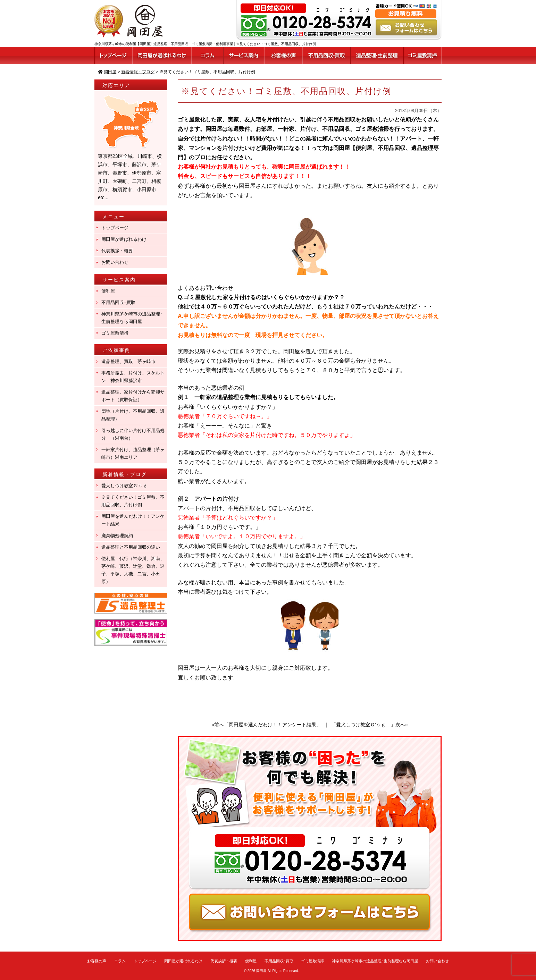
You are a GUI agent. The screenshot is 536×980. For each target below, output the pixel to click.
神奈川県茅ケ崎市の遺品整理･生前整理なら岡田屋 (132, 318)
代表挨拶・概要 (117, 251)
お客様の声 (97, 961)
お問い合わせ (115, 262)
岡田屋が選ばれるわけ (124, 239)
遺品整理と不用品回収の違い (131, 547)
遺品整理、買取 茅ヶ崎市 (128, 361)
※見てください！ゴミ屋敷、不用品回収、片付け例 (133, 501)
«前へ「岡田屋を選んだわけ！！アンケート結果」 (266, 725)
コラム (120, 961)
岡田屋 (261, 971)
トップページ (115, 228)
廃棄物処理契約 (119, 536)
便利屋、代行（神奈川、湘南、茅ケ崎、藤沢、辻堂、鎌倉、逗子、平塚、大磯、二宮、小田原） (133, 570)
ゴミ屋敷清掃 (115, 333)
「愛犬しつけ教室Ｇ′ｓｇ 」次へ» (369, 725)
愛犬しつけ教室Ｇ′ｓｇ (127, 486)
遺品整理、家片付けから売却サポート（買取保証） (133, 396)
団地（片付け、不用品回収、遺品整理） (133, 415)
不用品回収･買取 (118, 302)
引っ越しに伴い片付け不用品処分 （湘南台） (133, 434)
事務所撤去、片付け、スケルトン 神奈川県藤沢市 (133, 377)
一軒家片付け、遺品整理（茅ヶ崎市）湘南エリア (133, 453)
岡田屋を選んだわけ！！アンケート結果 (133, 520)
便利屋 (108, 291)
